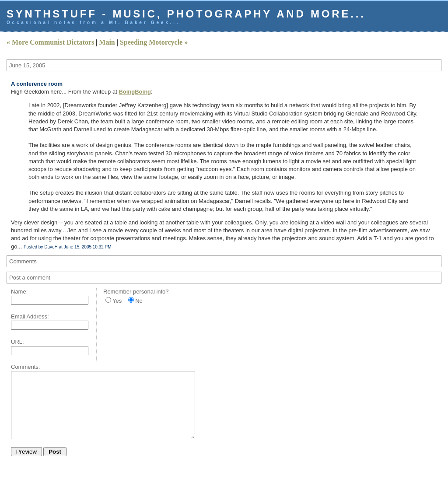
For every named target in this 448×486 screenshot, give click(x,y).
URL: (17, 342)
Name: (19, 292)
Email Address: (30, 316)
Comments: (25, 367)
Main (107, 42)
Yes (117, 301)
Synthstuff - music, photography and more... (186, 14)
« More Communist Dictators (50, 42)
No (139, 301)
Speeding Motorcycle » (154, 42)
